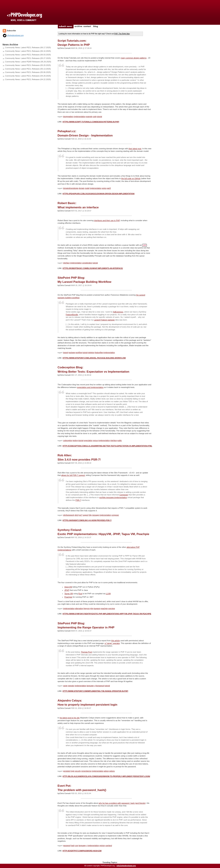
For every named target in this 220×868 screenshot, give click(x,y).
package (72, 353)
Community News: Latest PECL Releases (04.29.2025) (28, 76)
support (86, 515)
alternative (79, 609)
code (95, 117)
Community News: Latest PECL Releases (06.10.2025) (28, 51)
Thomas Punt (86, 652)
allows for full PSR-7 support (73, 475)
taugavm (97, 609)
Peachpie (68, 597)
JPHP (67, 590)
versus (95, 440)
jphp (92, 609)
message (96, 515)
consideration (87, 263)
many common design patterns (134, 58)
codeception (68, 440)
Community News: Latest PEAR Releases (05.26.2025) (28, 62)
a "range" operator (112, 643)
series (104, 188)
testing (75, 440)
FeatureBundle (72, 315)
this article (116, 641)
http (90, 515)
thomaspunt (100, 686)
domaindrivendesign (71, 188)
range (65, 686)
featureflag (99, 353)
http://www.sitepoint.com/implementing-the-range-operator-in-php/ (95, 691)
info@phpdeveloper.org (126, 866)
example (89, 117)
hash (73, 846)
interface (66, 263)
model (87, 188)
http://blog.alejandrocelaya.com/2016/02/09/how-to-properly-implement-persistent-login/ (106, 776)
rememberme (86, 771)
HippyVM (68, 587)
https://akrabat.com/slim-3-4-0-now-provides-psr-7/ (87, 520)
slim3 (76, 515)
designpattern (68, 117)
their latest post (135, 149)
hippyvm (87, 609)
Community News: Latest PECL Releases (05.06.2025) (28, 72)
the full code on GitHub (131, 178)
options (112, 771)
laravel (66, 353)
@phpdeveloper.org (13, 35)
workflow (79, 353)
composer (115, 515)
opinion (102, 846)
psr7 (81, 515)
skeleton (91, 353)
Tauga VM (69, 594)
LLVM (108, 594)
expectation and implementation (90, 387)
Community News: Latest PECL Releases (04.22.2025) (28, 79)
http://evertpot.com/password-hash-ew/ (82, 851)
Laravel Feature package (104, 320)
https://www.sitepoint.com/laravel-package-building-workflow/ (94, 358)
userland (109, 846)
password (67, 846)
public (120, 440)
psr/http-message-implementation (113, 497)
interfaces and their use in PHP (107, 220)
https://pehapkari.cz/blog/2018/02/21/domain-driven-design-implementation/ (99, 194)
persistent (67, 771)
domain (82, 188)
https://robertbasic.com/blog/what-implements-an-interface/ (93, 268)
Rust (80, 594)
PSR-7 (78, 500)
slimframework (69, 515)
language (90, 686)
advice (106, 771)
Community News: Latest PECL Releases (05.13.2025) (28, 69)
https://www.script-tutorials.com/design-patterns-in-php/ (91, 122)
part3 (109, 188)
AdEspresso (118, 312)
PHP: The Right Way (122, 34)
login (73, 771)
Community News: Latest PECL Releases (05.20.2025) (28, 65)
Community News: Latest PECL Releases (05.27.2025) (28, 58)
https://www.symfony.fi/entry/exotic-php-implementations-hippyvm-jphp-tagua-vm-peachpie (107, 614)
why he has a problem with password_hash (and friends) (122, 803)
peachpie (104, 609)
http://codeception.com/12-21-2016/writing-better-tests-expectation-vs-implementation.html (107, 446)
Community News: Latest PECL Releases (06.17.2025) (28, 47)
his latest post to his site (70, 718)
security (78, 771)
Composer (124, 495)
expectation (88, 440)
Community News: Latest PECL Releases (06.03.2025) (28, 55)
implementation (80, 117)
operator (71, 686)
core (77, 846)
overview (111, 609)
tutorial (99, 117)
